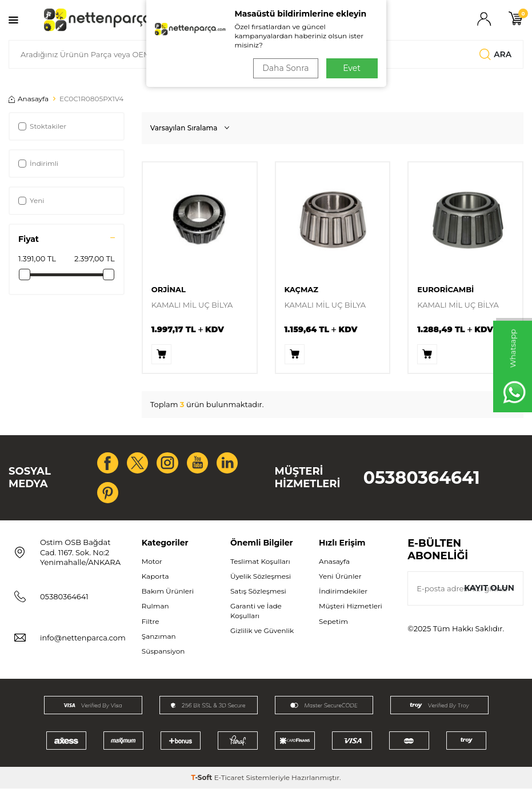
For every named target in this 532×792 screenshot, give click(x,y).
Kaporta (155, 580)
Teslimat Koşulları (260, 565)
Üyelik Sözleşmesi (261, 580)
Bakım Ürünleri (168, 594)
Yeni (31, 200)
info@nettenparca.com (83, 641)
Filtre (151, 624)
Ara (495, 54)
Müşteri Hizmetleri (351, 609)
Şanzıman (159, 639)
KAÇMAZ (302, 289)
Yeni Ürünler (340, 580)
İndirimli (38, 163)
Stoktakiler (42, 126)
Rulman (155, 609)
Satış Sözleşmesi (258, 594)
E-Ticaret (229, 781)
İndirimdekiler (343, 594)
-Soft (202, 781)
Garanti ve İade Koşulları (256, 614)
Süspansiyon (163, 654)
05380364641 (422, 479)
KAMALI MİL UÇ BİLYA (192, 305)
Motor (152, 565)
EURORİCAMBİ (445, 289)
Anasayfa (29, 99)
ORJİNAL (169, 289)
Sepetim (333, 624)
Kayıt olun (489, 591)
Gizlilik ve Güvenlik (262, 633)
